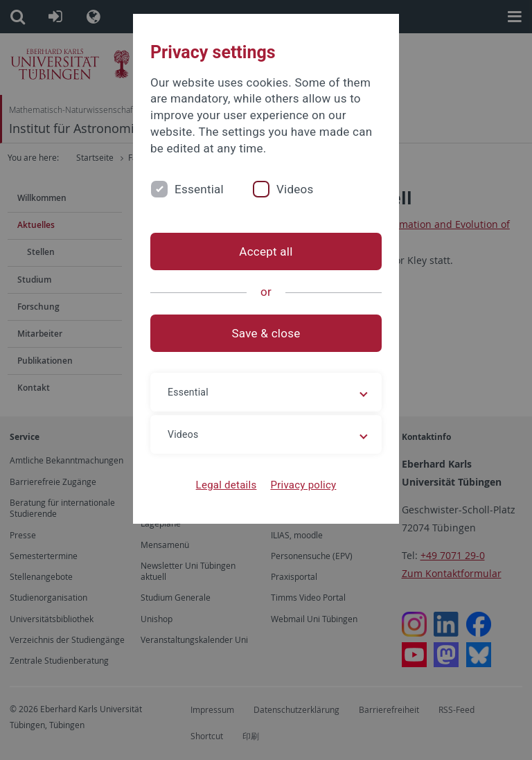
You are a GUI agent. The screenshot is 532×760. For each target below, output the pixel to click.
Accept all (266, 251)
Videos (295, 189)
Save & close (266, 333)
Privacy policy (303, 485)
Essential (199, 189)
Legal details (227, 485)
